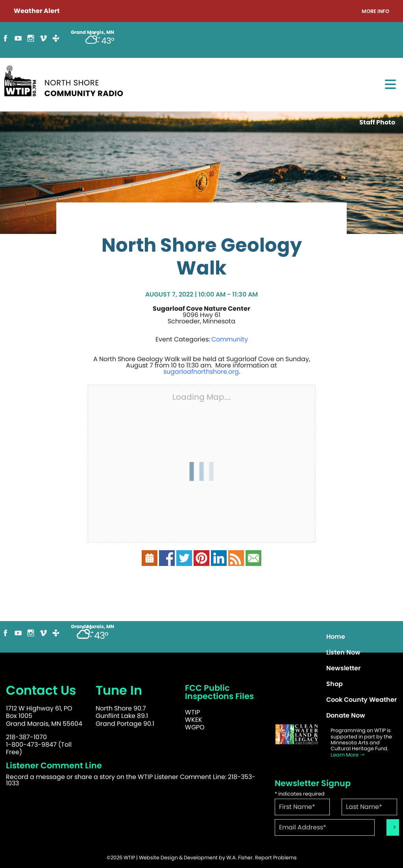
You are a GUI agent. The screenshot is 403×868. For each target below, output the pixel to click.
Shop (335, 684)
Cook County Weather (361, 700)
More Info (375, 12)
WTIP (192, 712)
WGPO (195, 727)
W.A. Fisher (239, 858)
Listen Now (343, 652)
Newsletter (343, 668)
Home (336, 637)
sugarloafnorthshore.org (201, 372)
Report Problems (276, 858)
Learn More (348, 755)
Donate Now (346, 715)
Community (230, 339)
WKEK (194, 720)
